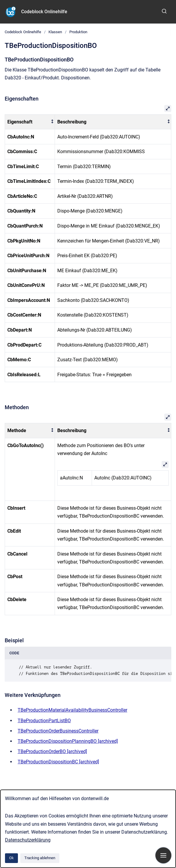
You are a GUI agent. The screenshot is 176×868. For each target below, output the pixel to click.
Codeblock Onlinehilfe (44, 12)
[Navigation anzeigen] (163, 855)
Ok (11, 858)
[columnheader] (30, 122)
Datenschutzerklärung (28, 840)
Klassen (55, 32)
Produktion (78, 32)
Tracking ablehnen (40, 858)
